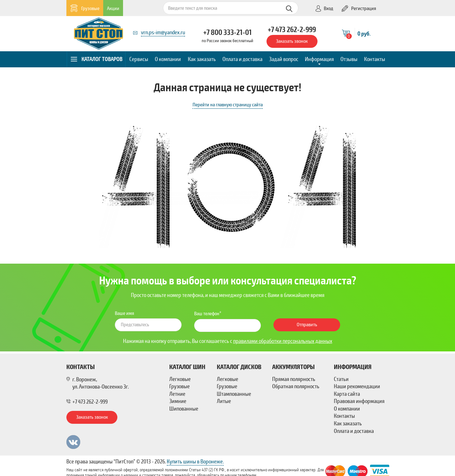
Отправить (307, 325)
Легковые (180, 379)
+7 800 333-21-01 (227, 32)
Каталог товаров (96, 59)
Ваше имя (124, 313)
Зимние (178, 401)
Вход (324, 9)
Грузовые (85, 8)
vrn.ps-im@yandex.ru (163, 32)
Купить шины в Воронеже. (195, 462)
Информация (319, 59)
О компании (168, 59)
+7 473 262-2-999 (292, 30)
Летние (177, 394)
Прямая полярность (294, 379)
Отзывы (349, 59)
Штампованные (234, 394)
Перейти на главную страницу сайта (228, 105)
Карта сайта (347, 394)
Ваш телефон (207, 314)
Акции (113, 8)
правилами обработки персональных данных (283, 341)
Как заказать (202, 59)
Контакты (375, 59)
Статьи (341, 379)
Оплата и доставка (242, 59)
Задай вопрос (284, 59)
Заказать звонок (292, 41)
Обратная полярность (296, 386)
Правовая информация (359, 401)
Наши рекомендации (357, 386)
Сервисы (139, 59)
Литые (224, 401)
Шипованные (184, 409)
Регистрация (359, 9)
